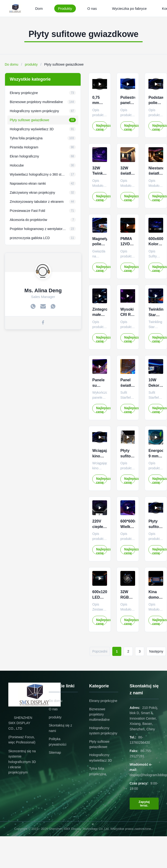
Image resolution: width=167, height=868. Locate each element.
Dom (39, 8)
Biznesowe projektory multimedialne (99, 714)
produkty (31, 64)
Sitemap (55, 753)
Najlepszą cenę (102, 127)
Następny (156, 651)
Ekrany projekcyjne (103, 701)
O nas (92, 8)
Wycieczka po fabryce (129, 8)
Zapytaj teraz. (144, 804)
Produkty (65, 8)
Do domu (12, 64)
